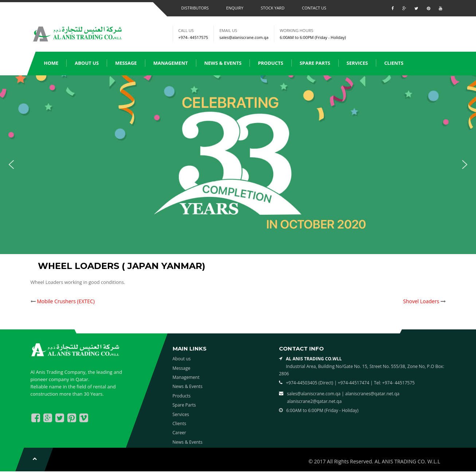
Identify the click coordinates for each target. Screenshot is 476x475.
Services (357, 63)
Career (180, 433)
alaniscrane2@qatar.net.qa (314, 401)
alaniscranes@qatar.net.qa (372, 394)
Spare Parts (315, 63)
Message (126, 63)
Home (51, 63)
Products (271, 63)
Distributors (195, 8)
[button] (11, 165)
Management (171, 63)
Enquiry (235, 8)
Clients (394, 63)
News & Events (223, 63)
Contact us (314, 8)
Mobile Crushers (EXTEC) (66, 301)
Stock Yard (273, 8)
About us (87, 63)
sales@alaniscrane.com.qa (244, 37)
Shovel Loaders (421, 301)
